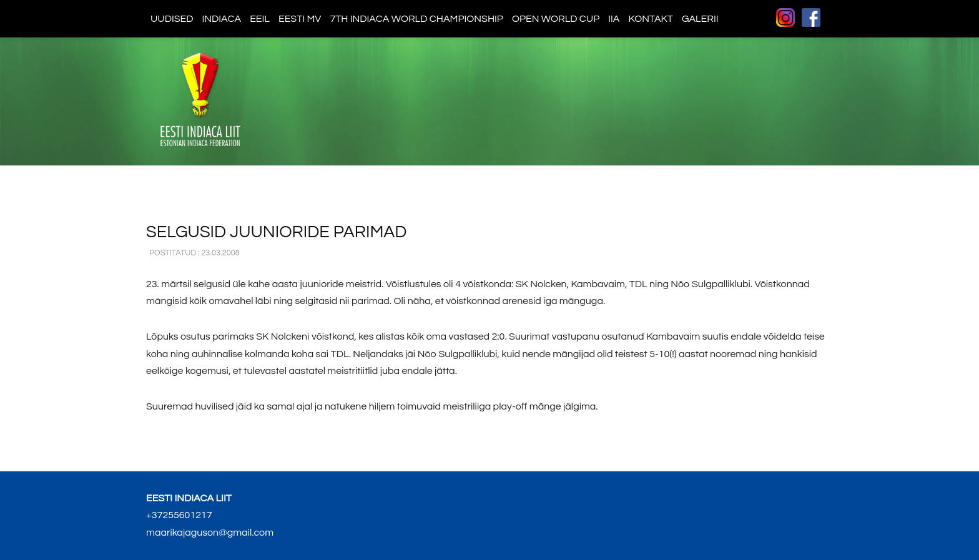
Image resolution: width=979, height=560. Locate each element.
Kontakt (650, 19)
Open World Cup (556, 19)
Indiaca (222, 19)
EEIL (260, 19)
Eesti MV (300, 19)
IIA (614, 19)
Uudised (172, 19)
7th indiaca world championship (416, 19)
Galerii (700, 19)
